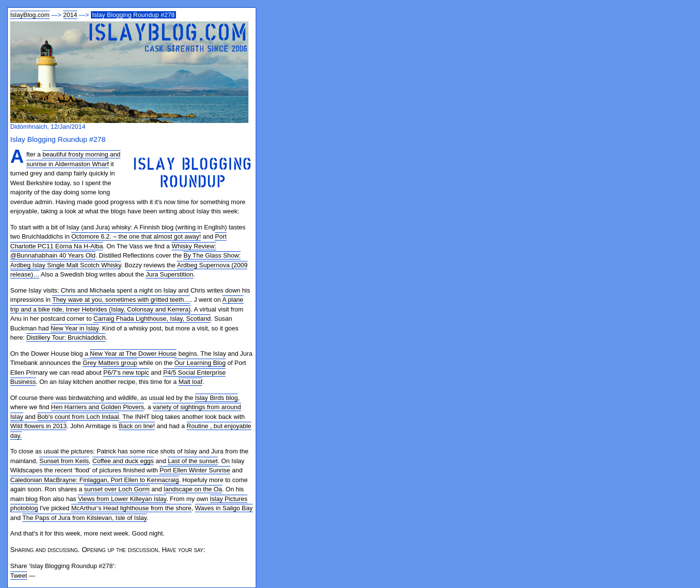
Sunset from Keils (64, 461)
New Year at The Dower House (133, 354)
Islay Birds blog (216, 398)
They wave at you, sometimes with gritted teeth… (121, 300)
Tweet (19, 576)
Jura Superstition (170, 274)
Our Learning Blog (200, 363)
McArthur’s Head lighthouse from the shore (131, 508)
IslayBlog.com (30, 15)
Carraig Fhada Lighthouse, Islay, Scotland (152, 319)
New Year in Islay (75, 328)
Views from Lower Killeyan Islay (122, 499)
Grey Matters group (110, 363)
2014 (70, 15)
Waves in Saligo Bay (224, 508)
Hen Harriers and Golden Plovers (97, 407)
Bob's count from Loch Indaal (78, 417)
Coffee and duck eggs (123, 461)
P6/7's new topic (126, 372)
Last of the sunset (193, 461)
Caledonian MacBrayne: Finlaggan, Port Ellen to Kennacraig (95, 480)
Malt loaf (190, 382)
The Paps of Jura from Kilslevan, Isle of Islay (85, 518)
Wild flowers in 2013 (38, 426)
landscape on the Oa (193, 489)
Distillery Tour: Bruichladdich (66, 337)
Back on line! (137, 426)
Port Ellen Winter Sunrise (195, 470)
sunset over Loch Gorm (117, 489)
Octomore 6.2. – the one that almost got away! (136, 236)
